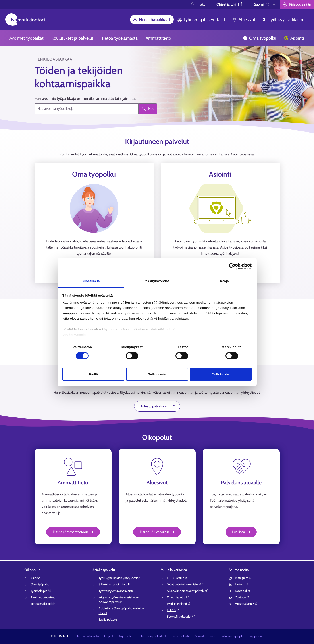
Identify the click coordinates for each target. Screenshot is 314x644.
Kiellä (93, 374)
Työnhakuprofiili (41, 591)
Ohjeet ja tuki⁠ (230, 4)
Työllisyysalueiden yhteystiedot (119, 578)
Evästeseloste (181, 636)
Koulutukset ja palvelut (72, 38)
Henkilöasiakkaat (151, 20)
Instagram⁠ (243, 578)
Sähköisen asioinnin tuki (114, 584)
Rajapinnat (256, 636)
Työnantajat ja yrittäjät (201, 20)
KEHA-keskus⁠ (177, 578)
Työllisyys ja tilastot (284, 20)
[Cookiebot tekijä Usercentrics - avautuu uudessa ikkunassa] (232, 266)
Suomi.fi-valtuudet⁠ (181, 617)
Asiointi (294, 38)
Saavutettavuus (205, 636)
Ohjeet (109, 636)
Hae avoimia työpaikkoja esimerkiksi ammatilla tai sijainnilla (85, 98)
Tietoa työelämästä (119, 38)
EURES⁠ (173, 610)
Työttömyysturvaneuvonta (116, 591)
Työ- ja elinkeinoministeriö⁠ (186, 584)
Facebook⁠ (243, 591)
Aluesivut (244, 20)
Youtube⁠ (242, 597)
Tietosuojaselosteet (153, 636)
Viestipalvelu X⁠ (246, 604)
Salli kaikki (221, 374)
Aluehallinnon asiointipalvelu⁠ (187, 591)
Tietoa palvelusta (88, 636)
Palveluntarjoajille (232, 636)
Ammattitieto (158, 38)
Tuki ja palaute (108, 619)
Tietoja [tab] (223, 281)
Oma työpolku (260, 38)
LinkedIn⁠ (242, 584)
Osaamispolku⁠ (178, 597)
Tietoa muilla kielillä (43, 604)
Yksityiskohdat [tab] (157, 281)
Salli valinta (157, 374)
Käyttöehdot (127, 636)
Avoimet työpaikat (26, 38)
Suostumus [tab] (91, 281)
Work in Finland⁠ (179, 604)
